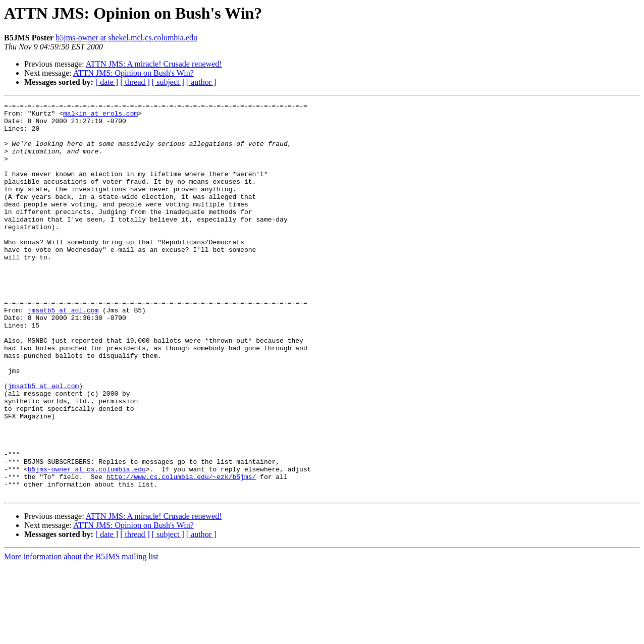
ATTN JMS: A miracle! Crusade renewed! (154, 64)
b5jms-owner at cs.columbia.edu (87, 543)
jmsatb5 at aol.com (63, 352)
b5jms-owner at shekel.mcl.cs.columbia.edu (126, 38)
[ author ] (201, 82)
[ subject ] (168, 82)
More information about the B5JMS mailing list (81, 635)
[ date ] (107, 82)
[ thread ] (135, 82)
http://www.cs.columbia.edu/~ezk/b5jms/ (181, 552)
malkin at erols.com (100, 116)
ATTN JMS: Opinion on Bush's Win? (133, 73)
